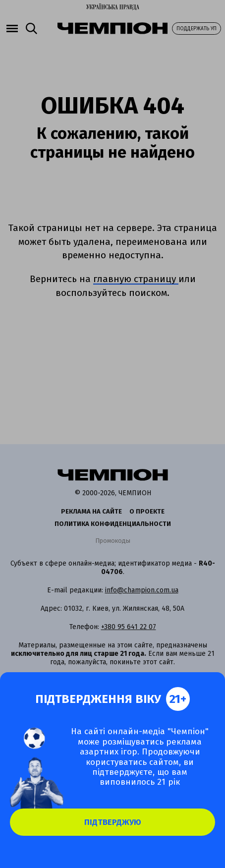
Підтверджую (113, 822)
